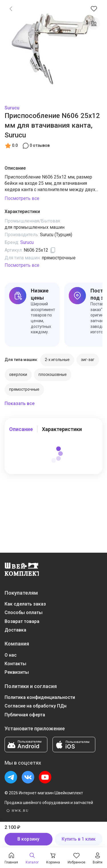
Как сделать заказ (25, 604)
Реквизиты (17, 672)
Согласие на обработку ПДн (36, 706)
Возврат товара (22, 621)
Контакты (15, 664)
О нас (11, 655)
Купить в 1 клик (79, 839)
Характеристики (62, 429)
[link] (11, 9)
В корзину (28, 839)
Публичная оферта (25, 715)
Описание (21, 429)
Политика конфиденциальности (40, 697)
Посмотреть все (22, 198)
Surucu (12, 108)
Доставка (15, 630)
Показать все (20, 403)
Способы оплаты (24, 613)
